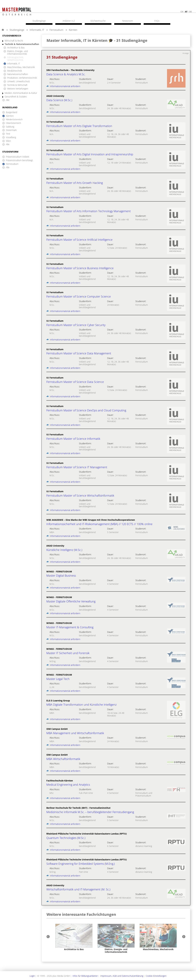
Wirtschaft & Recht (14, 41)
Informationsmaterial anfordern (63, 86)
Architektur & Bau (16, 48)
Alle (8, 100)
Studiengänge (17, 30)
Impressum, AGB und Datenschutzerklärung (122, 976)
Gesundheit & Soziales (16, 97)
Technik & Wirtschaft (17, 85)
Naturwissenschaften (18, 74)
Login (32, 976)
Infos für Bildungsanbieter (85, 976)
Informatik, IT (37, 30)
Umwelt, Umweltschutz (18, 82)
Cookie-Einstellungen (156, 976)
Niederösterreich (14, 120)
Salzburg (10, 127)
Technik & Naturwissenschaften (22, 44)
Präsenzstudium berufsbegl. (20, 160)
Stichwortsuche (98, 21)
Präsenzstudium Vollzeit (18, 157)
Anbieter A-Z (69, 21)
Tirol (8, 134)
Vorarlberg (11, 137)
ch (182, 12)
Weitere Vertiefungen (18, 89)
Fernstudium (56, 30)
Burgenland (12, 112)
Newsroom (128, 21)
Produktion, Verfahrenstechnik (22, 78)
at (186, 12)
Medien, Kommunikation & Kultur (21, 93)
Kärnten (73, 30)
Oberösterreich (13, 123)
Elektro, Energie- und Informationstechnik (17, 53)
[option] (74, 937)
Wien (8, 141)
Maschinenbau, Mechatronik (21, 67)
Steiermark (11, 130)
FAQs (157, 21)
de (191, 12)
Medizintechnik (15, 71)
